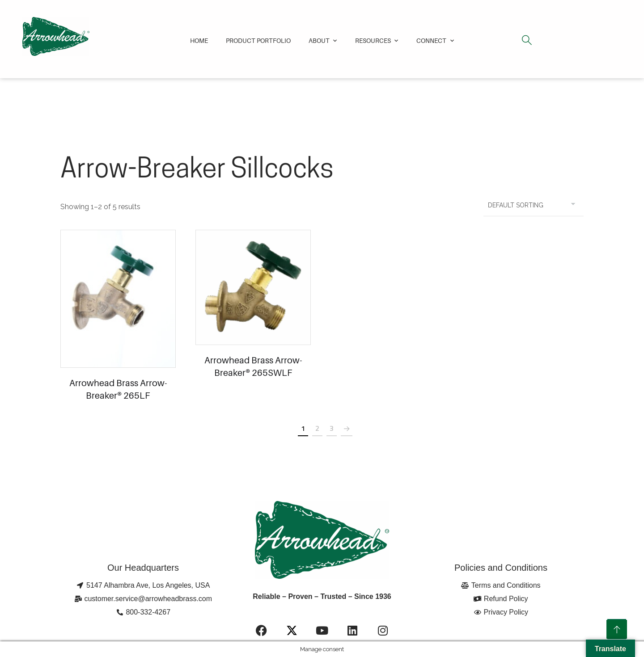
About (319, 40)
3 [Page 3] (332, 428)
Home (199, 40)
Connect (431, 40)
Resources (373, 40)
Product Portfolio (258, 40)
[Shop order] (534, 205)
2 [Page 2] (317, 428)
